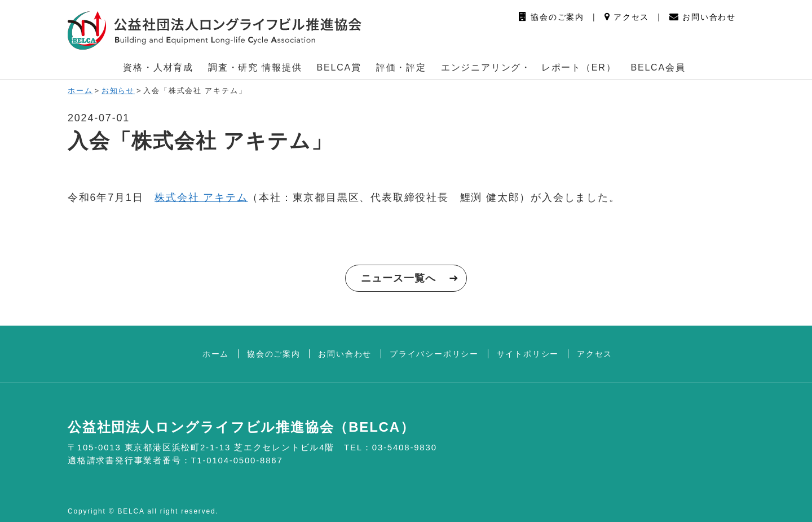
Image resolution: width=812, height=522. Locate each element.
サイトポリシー (528, 354)
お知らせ (118, 91)
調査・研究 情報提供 (255, 67)
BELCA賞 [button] (339, 67)
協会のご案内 (551, 17)
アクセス (627, 17)
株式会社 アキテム (201, 198)
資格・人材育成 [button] (158, 67)
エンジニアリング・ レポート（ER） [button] (529, 67)
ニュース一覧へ (398, 278)
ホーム (80, 91)
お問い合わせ (703, 17)
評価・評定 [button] (401, 67)
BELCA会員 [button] (658, 67)
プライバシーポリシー (434, 354)
